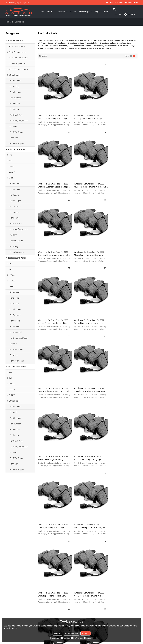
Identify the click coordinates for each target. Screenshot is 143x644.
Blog (69, 561)
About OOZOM (73, 553)
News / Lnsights (84, 12)
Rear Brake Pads (98, 534)
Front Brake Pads (113, 534)
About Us (50, 12)
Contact (106, 12)
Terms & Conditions (106, 611)
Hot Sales (73, 12)
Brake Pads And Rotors (61, 534)
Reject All (57, 633)
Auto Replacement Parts (15, 557)
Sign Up (26, 3)
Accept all (86, 633)
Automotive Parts (74, 557)
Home (42, 12)
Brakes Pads (126, 534)
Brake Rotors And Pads (81, 534)
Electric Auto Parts (13, 565)
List (131, 56)
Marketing (89, 638)
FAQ (96, 12)
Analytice (65, 638)
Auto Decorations (13, 561)
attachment (106, 602)
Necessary (55, 638)
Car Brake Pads (44, 534)
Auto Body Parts (12, 553)
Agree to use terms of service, (111, 610)
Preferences (77, 638)
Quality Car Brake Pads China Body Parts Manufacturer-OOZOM (53, 503)
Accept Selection (71, 633)
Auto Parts (61, 12)
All (12, 22)
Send (106, 617)
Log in (19, 3)
